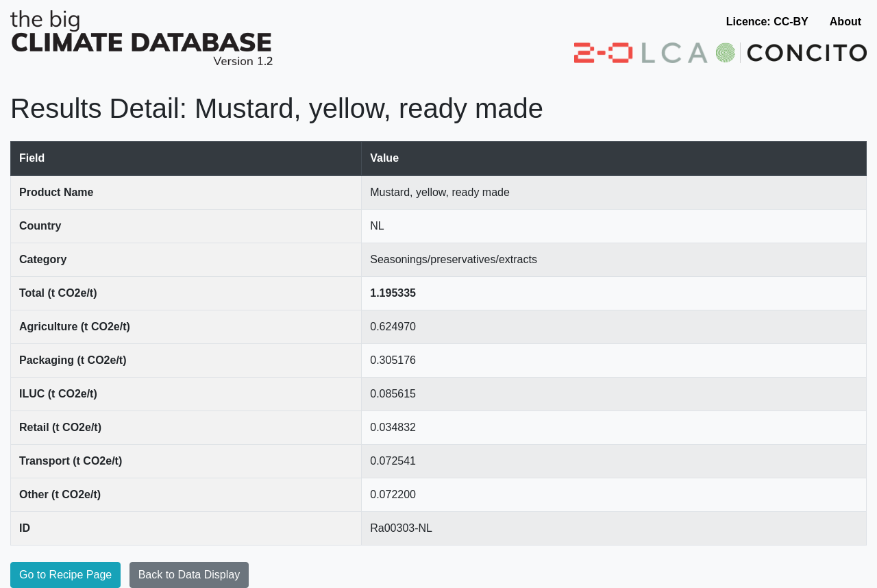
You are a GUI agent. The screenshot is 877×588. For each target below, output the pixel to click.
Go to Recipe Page (65, 575)
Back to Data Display (189, 575)
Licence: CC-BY (767, 22)
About (845, 22)
